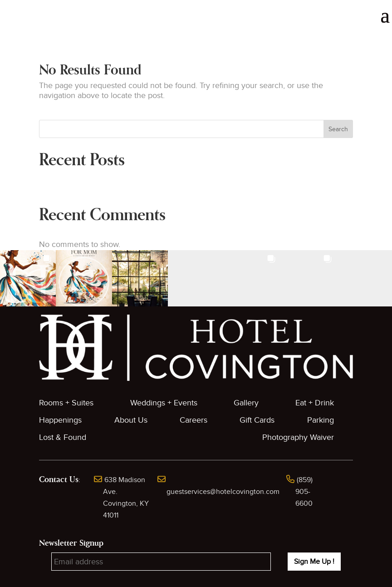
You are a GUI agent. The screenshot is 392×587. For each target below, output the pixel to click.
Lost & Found (63, 437)
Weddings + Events (164, 403)
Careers (194, 420)
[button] (28, 278)
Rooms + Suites (66, 403)
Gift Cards (257, 420)
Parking (321, 420)
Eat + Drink (315, 403)
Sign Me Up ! (314, 562)
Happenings (60, 420)
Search (338, 129)
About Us (131, 420)
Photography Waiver (298, 437)
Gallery (246, 403)
